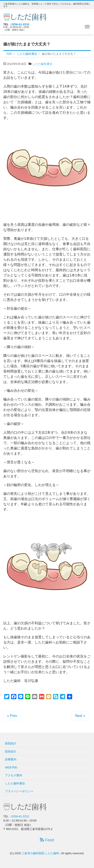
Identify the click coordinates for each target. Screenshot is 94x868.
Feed (47, 840)
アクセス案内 (14, 775)
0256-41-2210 (20, 24)
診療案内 (11, 759)
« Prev (12, 716)
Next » (80, 716)
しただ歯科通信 (42, 64)
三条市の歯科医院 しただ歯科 (40, 853)
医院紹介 (11, 743)
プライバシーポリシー (19, 791)
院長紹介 (11, 752)
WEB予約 (11, 767)
